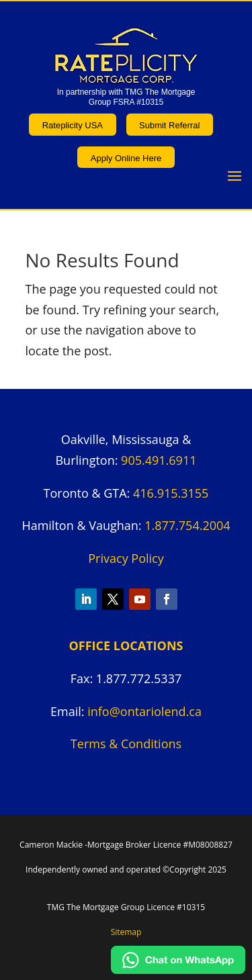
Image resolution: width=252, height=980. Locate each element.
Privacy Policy (126, 558)
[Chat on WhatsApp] (178, 969)
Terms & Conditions (126, 744)
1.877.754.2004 (187, 525)
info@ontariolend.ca (144, 711)
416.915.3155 (171, 493)
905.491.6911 (159, 460)
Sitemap (126, 932)
